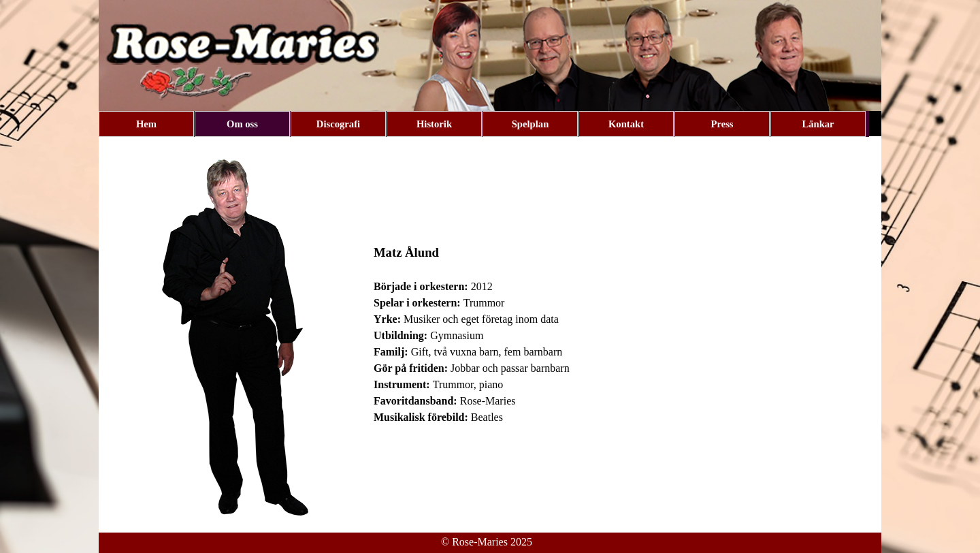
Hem (146, 124)
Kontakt (626, 124)
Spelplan (530, 124)
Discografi (338, 124)
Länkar (818, 124)
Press (722, 124)
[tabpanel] (624, 334)
